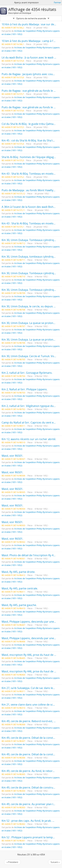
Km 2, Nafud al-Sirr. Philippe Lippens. (25, 389)
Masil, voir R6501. (12, 456)
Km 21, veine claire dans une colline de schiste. (31, 705)
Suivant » (55, 862)
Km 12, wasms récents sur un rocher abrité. (29, 439)
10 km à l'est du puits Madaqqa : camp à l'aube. (31, 41)
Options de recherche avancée (31, 18)
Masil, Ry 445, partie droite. (18, 572)
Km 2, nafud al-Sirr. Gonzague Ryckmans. (27, 373)
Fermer (57, 2)
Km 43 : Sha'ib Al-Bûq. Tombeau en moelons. (29, 174)
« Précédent (12, 862)
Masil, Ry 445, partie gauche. (19, 605)
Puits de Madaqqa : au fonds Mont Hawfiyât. (29, 190)
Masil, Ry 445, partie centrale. (20, 588)
